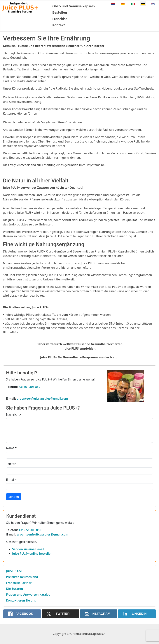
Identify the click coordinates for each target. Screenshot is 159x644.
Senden (14, 497)
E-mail (11, 480)
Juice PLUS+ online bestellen (32, 554)
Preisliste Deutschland (22, 577)
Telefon (11, 464)
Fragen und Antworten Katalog (28, 595)
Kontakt (59, 25)
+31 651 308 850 (30, 530)
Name (11, 448)
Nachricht (14, 414)
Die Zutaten (14, 589)
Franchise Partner (19, 583)
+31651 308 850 (29, 387)
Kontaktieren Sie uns (21, 600)
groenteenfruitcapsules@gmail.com (42, 399)
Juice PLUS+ (14, 571)
